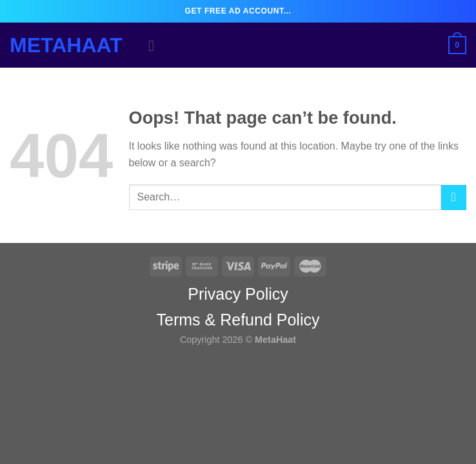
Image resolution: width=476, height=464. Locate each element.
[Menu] (156, 45)
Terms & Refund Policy (238, 320)
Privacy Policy (238, 294)
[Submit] (454, 198)
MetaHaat (66, 45)
